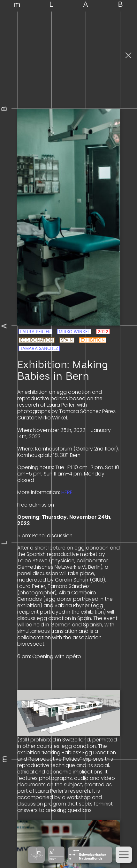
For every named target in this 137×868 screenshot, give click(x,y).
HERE (67, 492)
